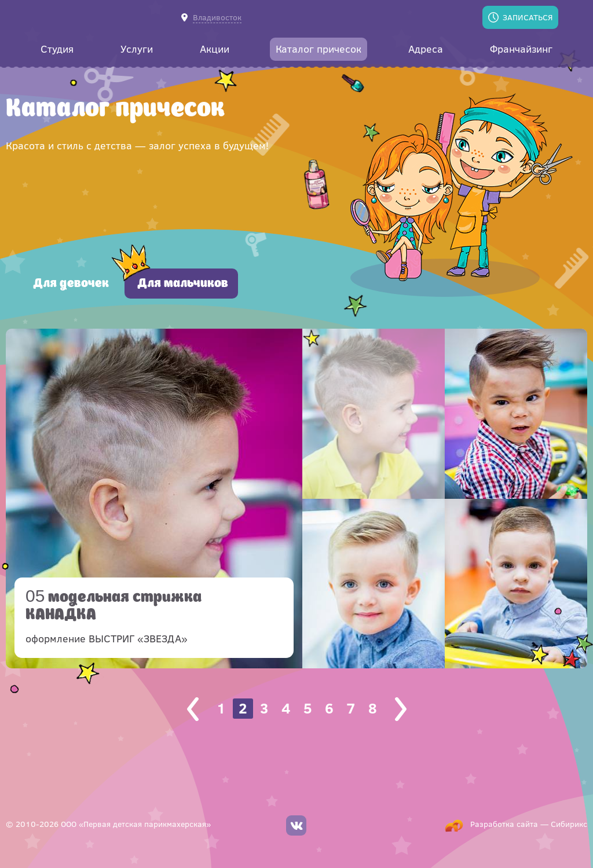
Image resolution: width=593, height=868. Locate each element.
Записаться (528, 17)
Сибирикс (569, 824)
